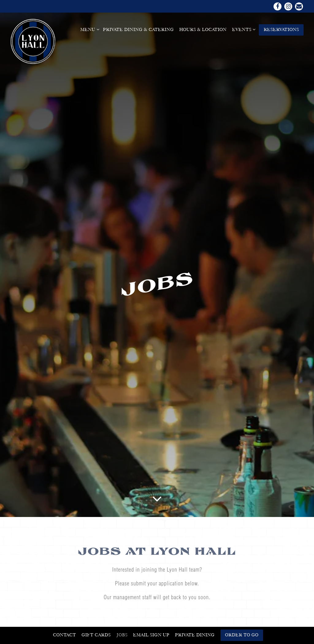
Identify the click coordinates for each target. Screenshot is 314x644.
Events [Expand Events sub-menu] (243, 29)
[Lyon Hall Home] (33, 41)
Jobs (122, 635)
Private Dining (195, 635)
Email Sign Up (151, 635)
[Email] (299, 6)
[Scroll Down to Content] (157, 462)
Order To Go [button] (242, 635)
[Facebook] (278, 6)
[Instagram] (288, 6)
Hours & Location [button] (203, 29)
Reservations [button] (281, 29)
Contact (65, 635)
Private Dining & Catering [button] (138, 29)
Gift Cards (96, 635)
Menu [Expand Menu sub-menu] (89, 29)
